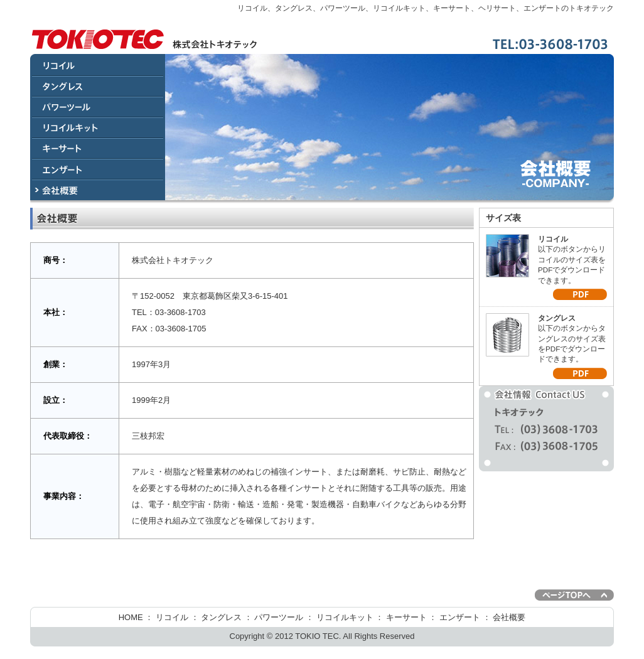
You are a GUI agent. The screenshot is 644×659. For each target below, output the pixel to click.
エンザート (460, 617)
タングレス (221, 617)
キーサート (406, 617)
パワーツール (279, 617)
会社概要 (509, 617)
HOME (131, 617)
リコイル (172, 617)
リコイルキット (345, 617)
